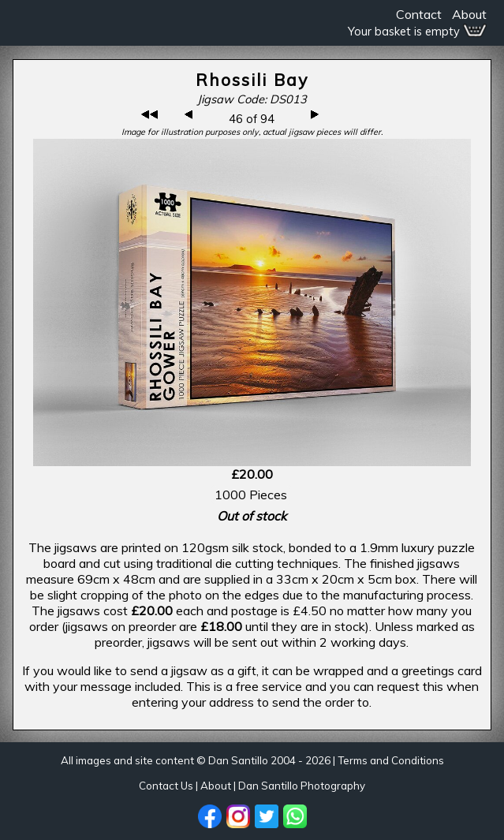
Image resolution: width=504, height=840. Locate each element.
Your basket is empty (417, 31)
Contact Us (166, 786)
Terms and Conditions (391, 760)
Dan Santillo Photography (302, 786)
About (469, 14)
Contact (419, 14)
